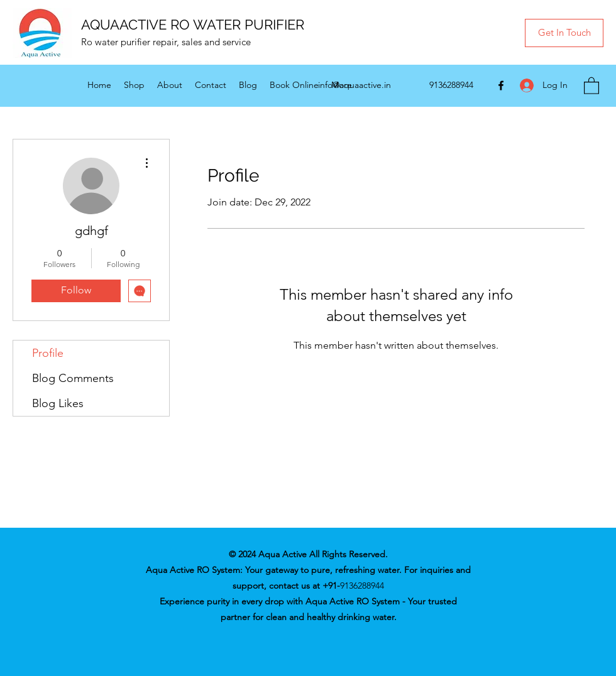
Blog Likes (58, 403)
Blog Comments (73, 378)
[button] (564, 33)
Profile (48, 353)
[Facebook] (501, 85)
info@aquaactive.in (355, 85)
